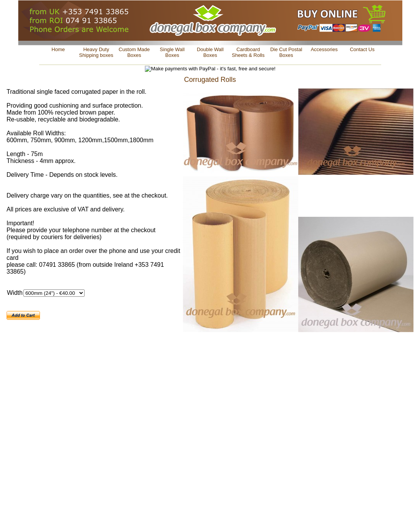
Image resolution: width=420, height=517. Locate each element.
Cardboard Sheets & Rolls (248, 52)
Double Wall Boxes (210, 52)
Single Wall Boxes (172, 52)
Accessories (324, 49)
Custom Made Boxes (134, 52)
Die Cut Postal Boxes (286, 52)
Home (58, 49)
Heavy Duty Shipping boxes (96, 52)
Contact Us (362, 49)
